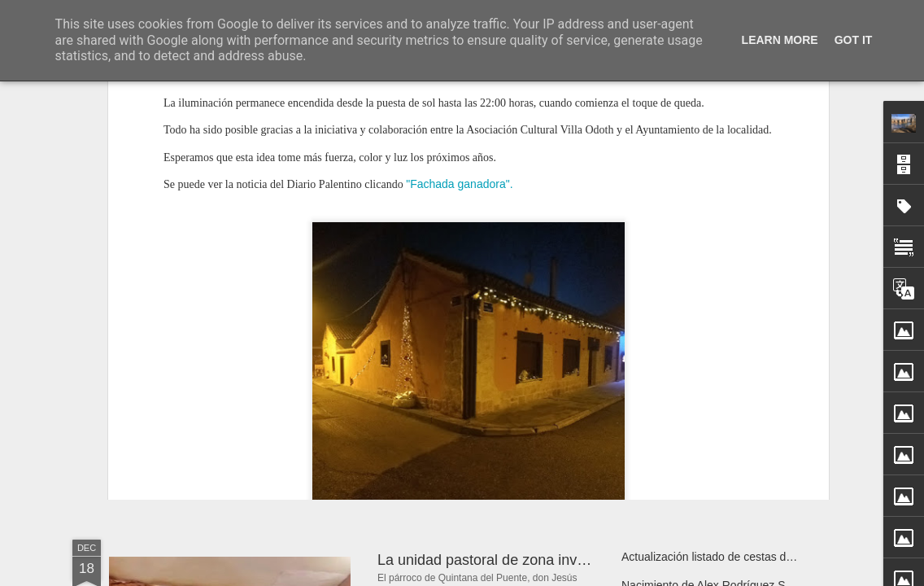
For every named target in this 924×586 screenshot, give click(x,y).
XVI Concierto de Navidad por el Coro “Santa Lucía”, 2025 (768, 376)
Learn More (780, 40)
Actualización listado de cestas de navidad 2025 (743, 557)
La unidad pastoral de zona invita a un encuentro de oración (572, 560)
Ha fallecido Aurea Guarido (226, 378)
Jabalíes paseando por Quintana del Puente (520, 406)
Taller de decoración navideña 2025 (711, 405)
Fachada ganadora (469, 365)
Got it (854, 40)
